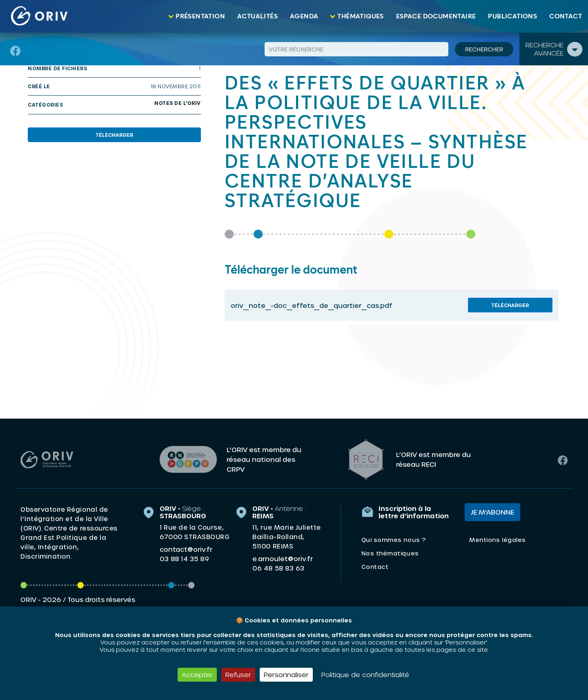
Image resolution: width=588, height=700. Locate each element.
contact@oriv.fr (186, 549)
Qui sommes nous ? (394, 540)
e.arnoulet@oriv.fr (283, 558)
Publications (512, 16)
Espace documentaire (436, 16)
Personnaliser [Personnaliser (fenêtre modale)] (286, 674)
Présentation (200, 16)
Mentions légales (497, 540)
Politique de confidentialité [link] (365, 674)
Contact (566, 16)
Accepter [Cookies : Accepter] (197, 674)
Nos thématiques (390, 553)
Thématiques (360, 16)
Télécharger (114, 135)
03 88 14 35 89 (184, 559)
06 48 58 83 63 (278, 568)
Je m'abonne (492, 512)
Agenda (304, 16)
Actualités (257, 16)
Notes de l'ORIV (178, 103)
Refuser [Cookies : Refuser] (238, 674)
